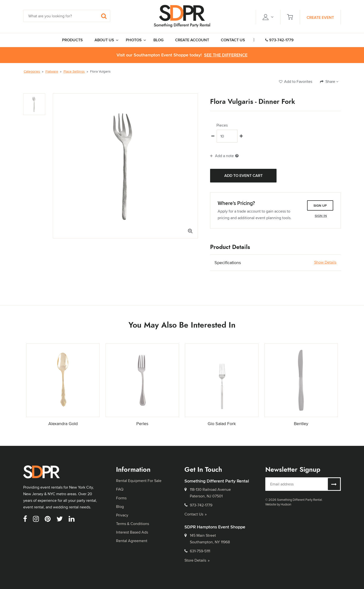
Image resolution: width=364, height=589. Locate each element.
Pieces (222, 125)
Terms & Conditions (133, 524)
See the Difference (226, 55)
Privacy (122, 515)
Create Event (320, 17)
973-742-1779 (279, 40)
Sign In (321, 216)
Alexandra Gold (63, 423)
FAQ (120, 489)
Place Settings (74, 71)
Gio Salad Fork (222, 423)
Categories (32, 71)
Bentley (301, 423)
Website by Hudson (278, 504)
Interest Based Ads (132, 532)
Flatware (52, 71)
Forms (121, 498)
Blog (120, 507)
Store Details (197, 560)
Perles (142, 423)
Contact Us (196, 514)
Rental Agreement (132, 541)
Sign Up (320, 205)
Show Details (325, 262)
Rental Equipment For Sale (139, 481)
